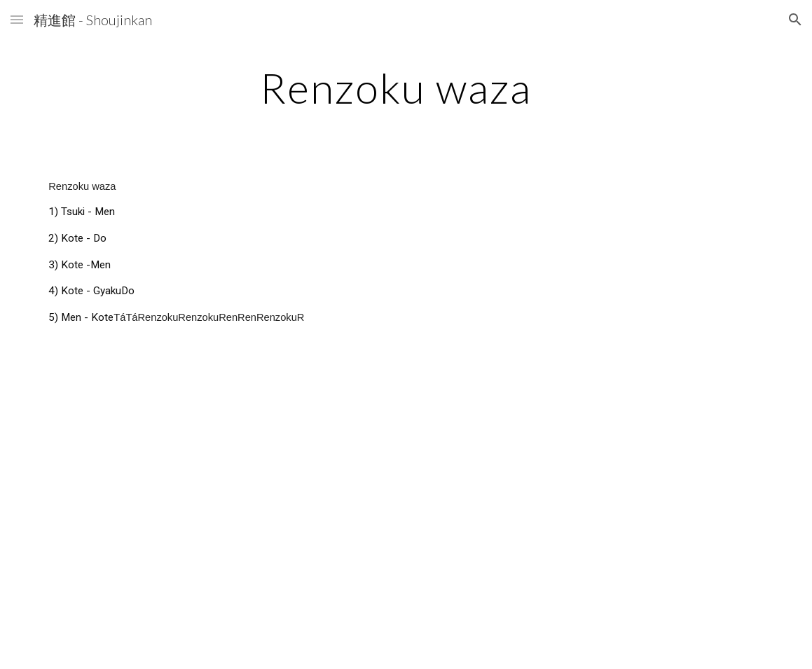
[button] (17, 19)
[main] (406, 88)
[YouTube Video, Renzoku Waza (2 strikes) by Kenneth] (220, 486)
